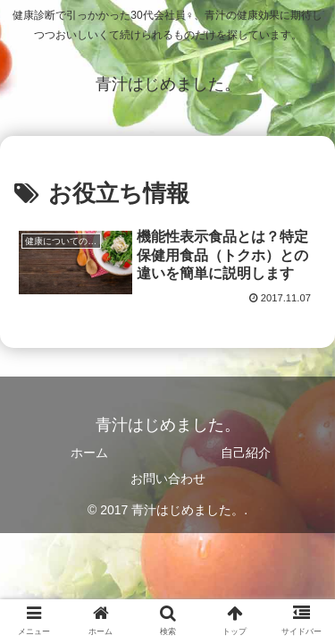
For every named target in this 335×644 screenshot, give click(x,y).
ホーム (89, 453)
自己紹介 (246, 453)
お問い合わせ (168, 479)
